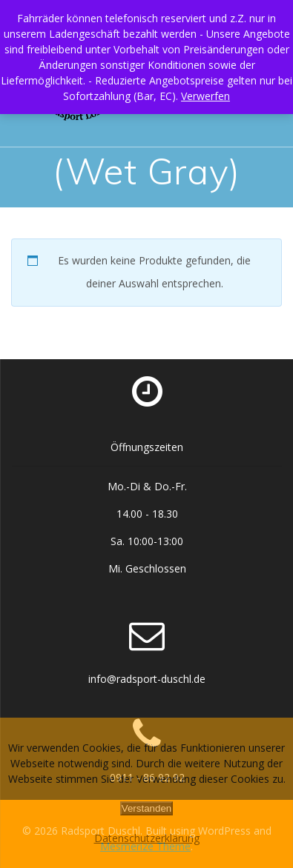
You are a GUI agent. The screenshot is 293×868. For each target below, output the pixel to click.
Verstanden (146, 808)
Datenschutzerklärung (147, 838)
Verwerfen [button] (205, 96)
